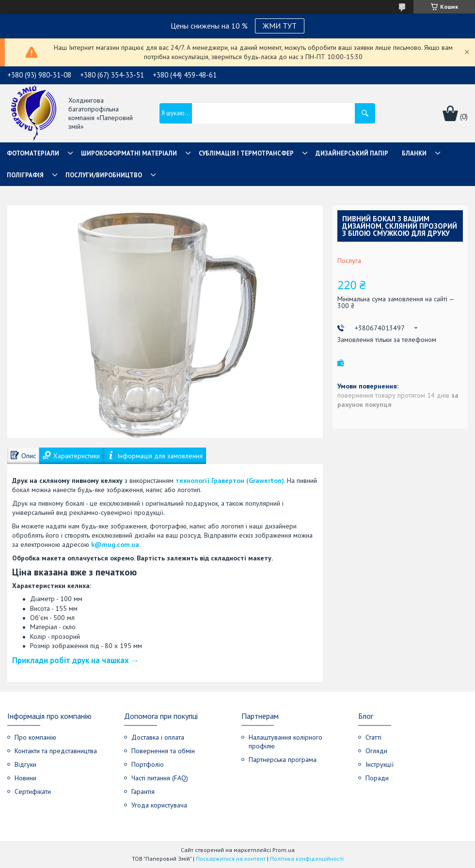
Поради (377, 778)
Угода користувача (159, 805)
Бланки (414, 153)
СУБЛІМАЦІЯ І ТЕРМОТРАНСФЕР (246, 153)
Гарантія (143, 791)
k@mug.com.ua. (116, 544)
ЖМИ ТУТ (280, 26)
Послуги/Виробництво (104, 175)
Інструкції (380, 764)
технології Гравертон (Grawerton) (230, 480)
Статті (373, 737)
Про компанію (35, 737)
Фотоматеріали (33, 153)
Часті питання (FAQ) (160, 778)
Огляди (376, 751)
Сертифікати (33, 791)
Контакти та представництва (56, 751)
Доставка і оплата (158, 737)
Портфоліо (148, 764)
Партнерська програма (283, 759)
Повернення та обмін (163, 751)
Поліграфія (25, 175)
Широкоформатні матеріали (129, 153)
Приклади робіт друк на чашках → (76, 660)
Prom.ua (284, 850)
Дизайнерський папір (352, 153)
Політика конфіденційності (307, 859)
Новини (25, 778)
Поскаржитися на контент (231, 859)
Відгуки (25, 764)
